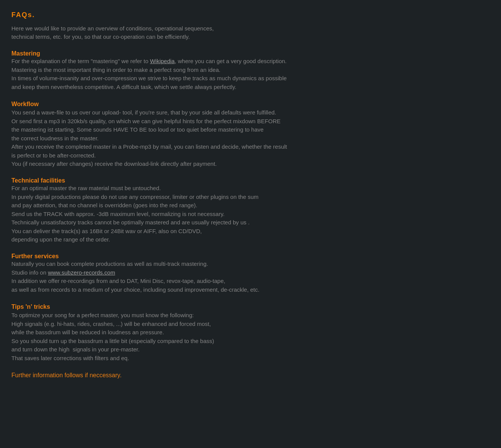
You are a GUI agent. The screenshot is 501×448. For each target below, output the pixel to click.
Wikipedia (162, 61)
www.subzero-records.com (82, 272)
